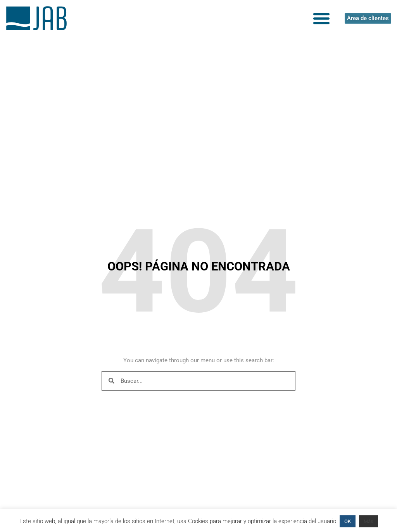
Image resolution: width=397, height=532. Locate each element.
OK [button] (348, 521)
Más (369, 521)
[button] (322, 18)
